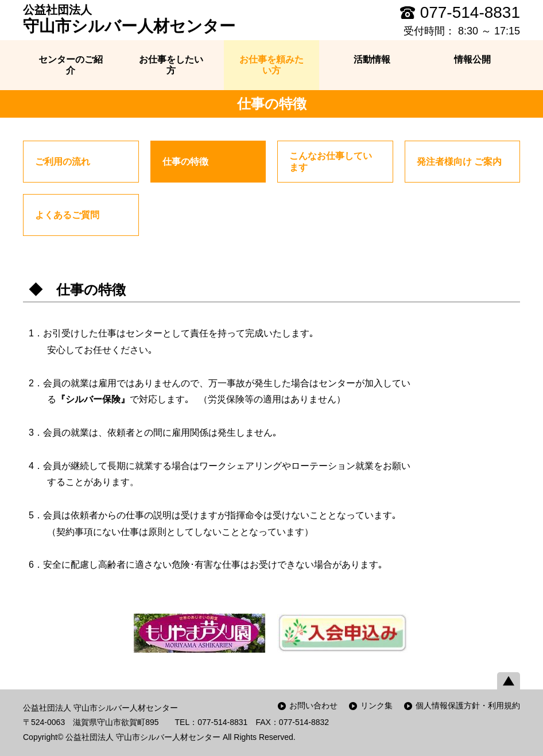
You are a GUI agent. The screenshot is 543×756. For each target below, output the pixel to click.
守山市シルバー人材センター (129, 19)
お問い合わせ (313, 705)
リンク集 (377, 705)
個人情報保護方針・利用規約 (468, 705)
